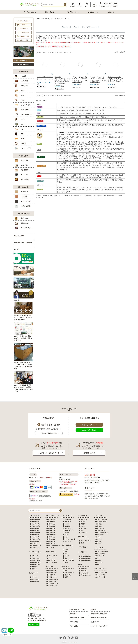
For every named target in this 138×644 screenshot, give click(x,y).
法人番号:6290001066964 (37, 620)
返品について (95, 622)
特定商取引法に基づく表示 (99, 614)
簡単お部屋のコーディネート (78, 618)
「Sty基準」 (61, 133)
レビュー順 (46, 52)
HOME (38, 19)
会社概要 (93, 609)
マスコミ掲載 (74, 622)
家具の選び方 (74, 614)
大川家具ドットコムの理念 (78, 609)
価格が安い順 (59, 52)
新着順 (52, 52)
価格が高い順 (67, 52)
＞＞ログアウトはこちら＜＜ (99, 626)
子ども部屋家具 (45, 19)
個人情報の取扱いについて (99, 618)
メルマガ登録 (74, 626)
